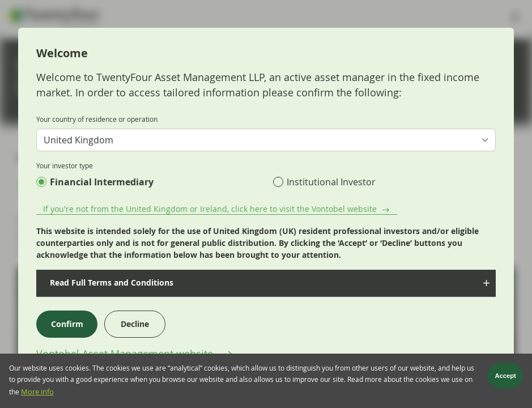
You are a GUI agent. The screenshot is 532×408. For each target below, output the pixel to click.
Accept (506, 377)
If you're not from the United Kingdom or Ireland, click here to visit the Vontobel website (210, 209)
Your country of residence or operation (97, 119)
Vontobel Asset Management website (126, 354)
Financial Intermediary (102, 182)
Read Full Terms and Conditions (109, 282)
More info (37, 394)
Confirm (67, 324)
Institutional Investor (331, 182)
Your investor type (65, 165)
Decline (135, 324)
